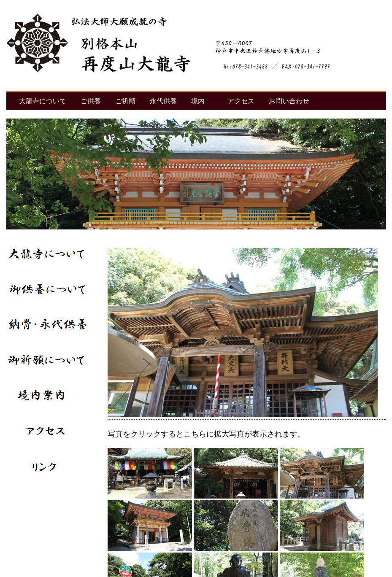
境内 (198, 101)
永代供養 (163, 101)
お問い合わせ (289, 101)
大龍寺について (43, 101)
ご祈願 (125, 101)
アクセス (241, 101)
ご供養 (91, 101)
